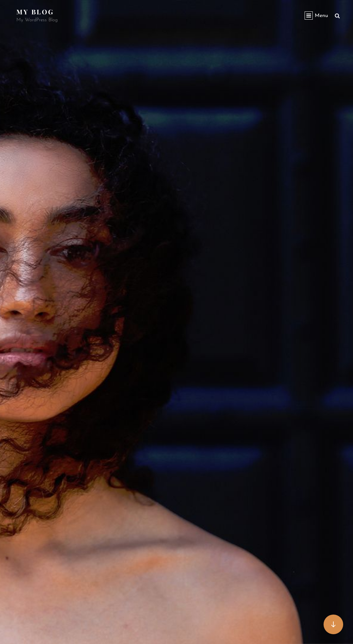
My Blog (35, 12)
